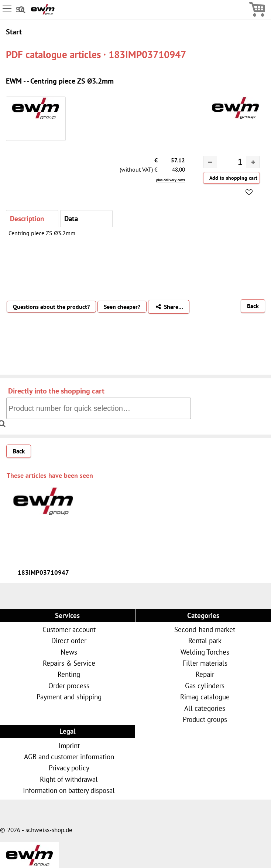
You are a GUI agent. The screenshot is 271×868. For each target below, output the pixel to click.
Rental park (205, 640)
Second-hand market (205, 629)
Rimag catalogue (205, 697)
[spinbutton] (226, 163)
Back (253, 306)
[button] (253, 162)
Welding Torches (205, 652)
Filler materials (205, 663)
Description (27, 218)
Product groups (205, 719)
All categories (205, 708)
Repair (205, 674)
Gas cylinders (205, 685)
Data (71, 218)
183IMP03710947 (43, 573)
